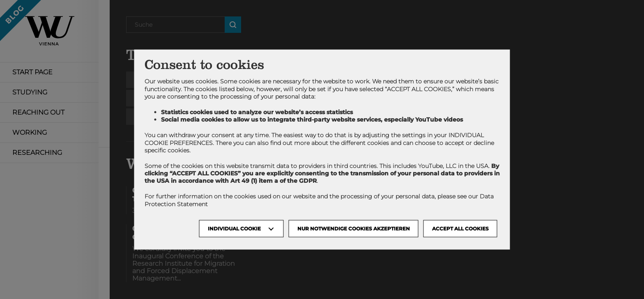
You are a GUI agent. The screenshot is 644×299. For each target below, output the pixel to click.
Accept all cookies (460, 228)
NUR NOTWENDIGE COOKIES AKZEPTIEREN (354, 228)
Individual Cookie (234, 228)
